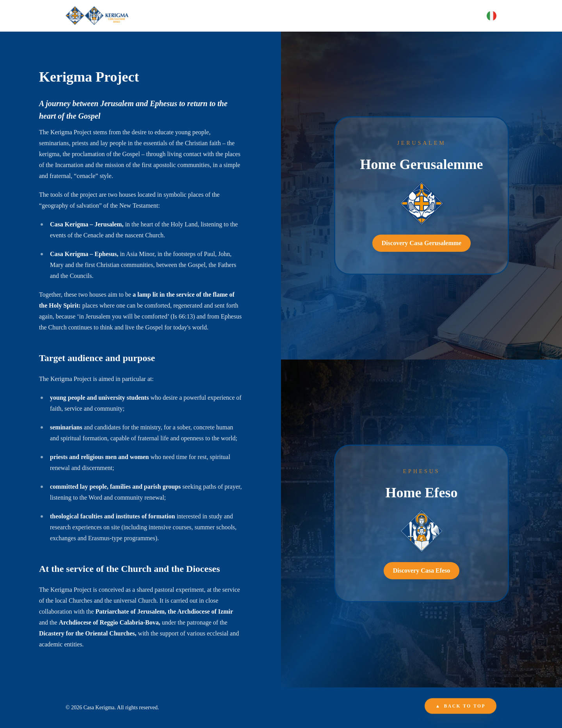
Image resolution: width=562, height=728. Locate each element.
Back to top (461, 707)
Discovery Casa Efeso (422, 570)
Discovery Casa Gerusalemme (421, 243)
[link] (421, 196)
